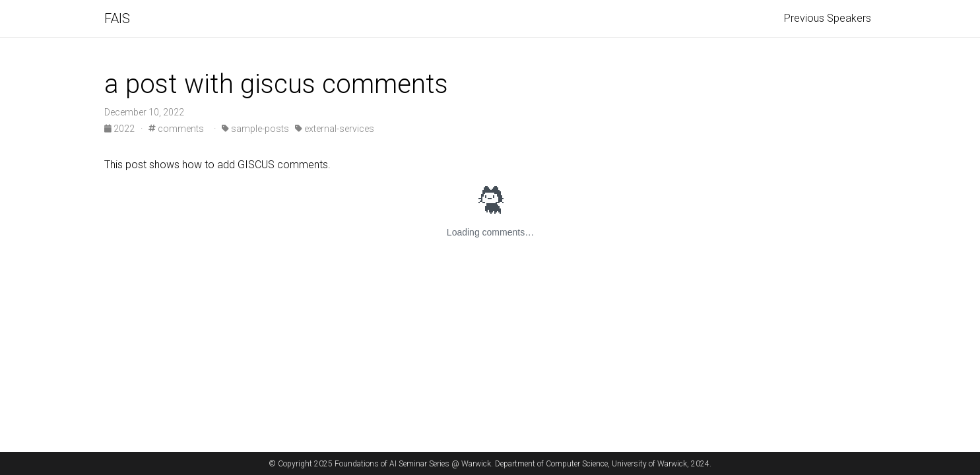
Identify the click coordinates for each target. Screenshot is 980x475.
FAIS (117, 18)
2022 (120, 129)
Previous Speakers (828, 18)
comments (176, 129)
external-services (335, 129)
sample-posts (255, 129)
